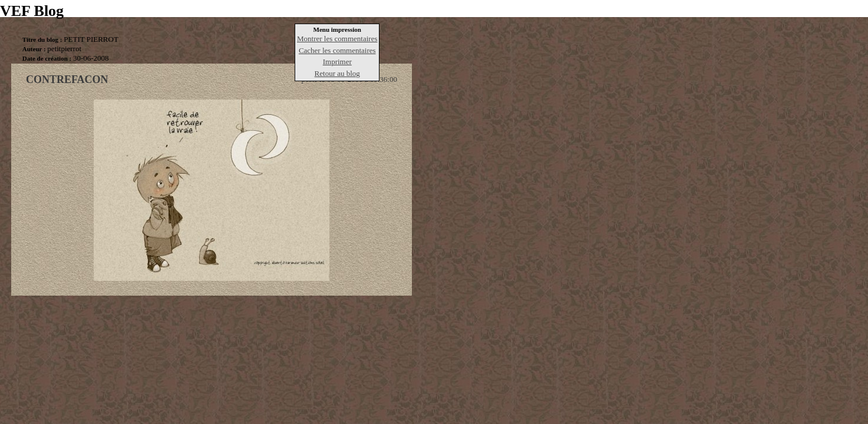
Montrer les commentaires (337, 39)
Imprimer (337, 62)
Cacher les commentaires (337, 50)
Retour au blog (337, 73)
